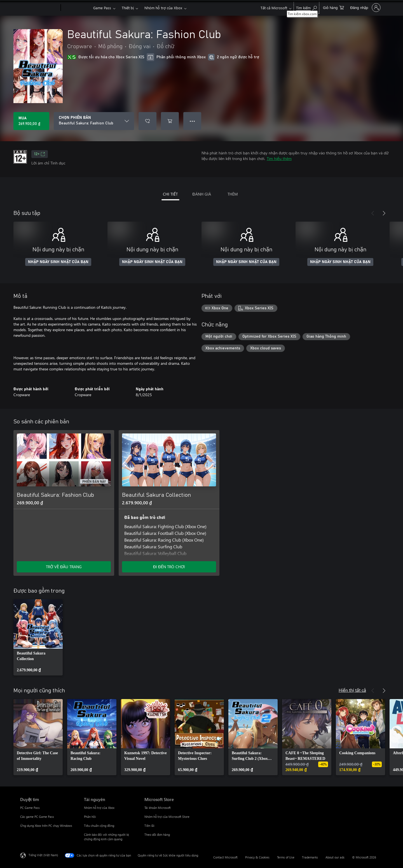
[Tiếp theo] (384, 213)
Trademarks (310, 857)
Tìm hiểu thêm (279, 158)
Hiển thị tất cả (352, 690)
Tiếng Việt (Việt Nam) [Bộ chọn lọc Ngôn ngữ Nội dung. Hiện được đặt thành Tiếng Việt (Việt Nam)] (43, 855)
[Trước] (373, 213)
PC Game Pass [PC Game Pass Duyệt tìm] (30, 808)
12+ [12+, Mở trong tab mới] (40, 154)
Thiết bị (128, 8)
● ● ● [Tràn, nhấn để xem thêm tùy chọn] (192, 121)
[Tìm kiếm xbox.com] (306, 7)
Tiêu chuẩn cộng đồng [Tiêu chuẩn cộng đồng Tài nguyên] (99, 826)
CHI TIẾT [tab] (170, 194)
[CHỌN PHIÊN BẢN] (94, 121)
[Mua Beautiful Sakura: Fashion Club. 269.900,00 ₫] (31, 121)
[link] (38, 637)
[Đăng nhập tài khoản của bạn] (365, 8)
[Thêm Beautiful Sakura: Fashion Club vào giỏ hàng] (170, 121)
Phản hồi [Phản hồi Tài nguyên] (90, 817)
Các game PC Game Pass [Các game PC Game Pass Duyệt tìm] (37, 817)
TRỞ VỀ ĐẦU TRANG (64, 567)
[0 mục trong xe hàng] (333, 7)
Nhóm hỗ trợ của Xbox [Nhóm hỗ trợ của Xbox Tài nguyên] (99, 808)
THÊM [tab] (233, 194)
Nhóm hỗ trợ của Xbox (163, 8)
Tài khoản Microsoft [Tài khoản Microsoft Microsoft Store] (158, 808)
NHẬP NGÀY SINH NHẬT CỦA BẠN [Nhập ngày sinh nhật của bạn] (58, 262)
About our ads (335, 857)
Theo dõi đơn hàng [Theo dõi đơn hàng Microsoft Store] (157, 835)
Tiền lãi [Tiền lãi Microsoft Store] (149, 826)
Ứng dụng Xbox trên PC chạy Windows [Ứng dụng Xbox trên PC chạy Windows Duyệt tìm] (46, 826)
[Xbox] (76, 8)
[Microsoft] (39, 8)
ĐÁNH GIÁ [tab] (201, 194)
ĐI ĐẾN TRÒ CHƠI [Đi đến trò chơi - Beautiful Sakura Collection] (169, 567)
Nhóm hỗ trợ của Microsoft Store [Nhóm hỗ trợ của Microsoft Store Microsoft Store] (167, 817)
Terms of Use (286, 857)
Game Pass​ (102, 8)
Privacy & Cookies (257, 857)
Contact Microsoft (225, 857)
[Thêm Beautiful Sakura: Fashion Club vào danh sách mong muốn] (147, 121)
